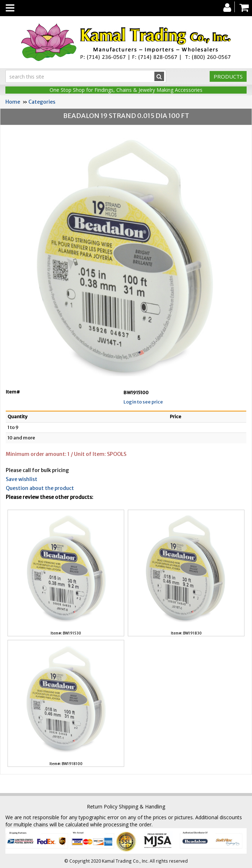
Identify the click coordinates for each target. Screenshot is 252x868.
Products (228, 76)
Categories (42, 102)
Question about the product (40, 488)
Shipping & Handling (142, 806)
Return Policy (102, 806)
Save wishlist (22, 479)
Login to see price (143, 402)
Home (13, 102)
